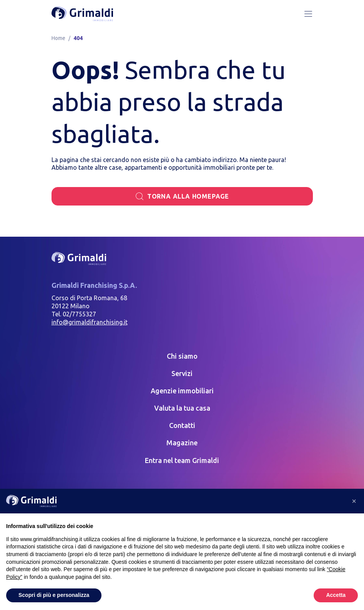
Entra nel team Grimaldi (182, 460)
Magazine (182, 443)
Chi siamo (182, 356)
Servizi (182, 373)
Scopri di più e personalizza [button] (54, 595)
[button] (354, 501)
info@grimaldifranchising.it (90, 322)
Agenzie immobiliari (182, 391)
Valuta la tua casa (182, 408)
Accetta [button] (336, 595)
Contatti (182, 425)
